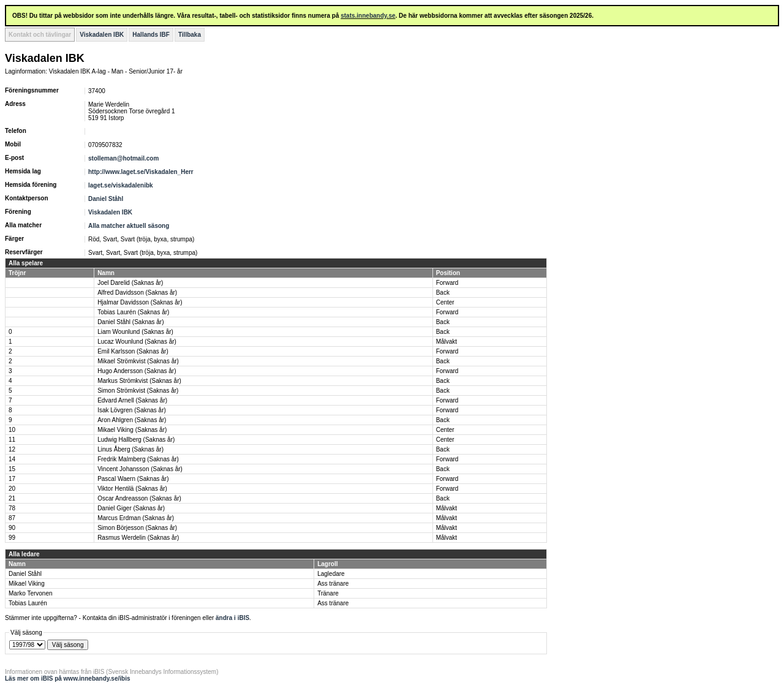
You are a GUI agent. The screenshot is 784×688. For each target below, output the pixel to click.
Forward (447, 283)
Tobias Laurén (28, 603)
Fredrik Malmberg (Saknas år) (138, 459)
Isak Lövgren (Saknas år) (132, 410)
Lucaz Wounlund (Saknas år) (137, 342)
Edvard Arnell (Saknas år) (132, 400)
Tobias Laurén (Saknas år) (133, 312)
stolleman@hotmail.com (123, 158)
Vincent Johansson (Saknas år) (140, 469)
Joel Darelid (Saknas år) (130, 283)
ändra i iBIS (232, 618)
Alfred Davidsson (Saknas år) (137, 293)
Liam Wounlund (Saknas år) (135, 332)
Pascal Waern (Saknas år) (133, 479)
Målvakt (447, 342)
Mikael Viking (27, 584)
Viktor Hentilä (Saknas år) (132, 489)
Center (445, 302)
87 (12, 518)
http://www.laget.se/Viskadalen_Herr (141, 172)
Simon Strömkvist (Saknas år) (138, 391)
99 (12, 538)
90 (12, 528)
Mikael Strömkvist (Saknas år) (138, 361)
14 (12, 459)
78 (12, 508)
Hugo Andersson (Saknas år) (137, 371)
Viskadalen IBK (102, 35)
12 (12, 449)
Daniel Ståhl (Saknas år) (130, 322)
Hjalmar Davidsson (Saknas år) (140, 302)
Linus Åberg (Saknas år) (130, 449)
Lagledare (331, 574)
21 (12, 498)
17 (12, 479)
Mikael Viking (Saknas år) (132, 430)
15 (12, 469)
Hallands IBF (151, 35)
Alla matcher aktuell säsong (129, 226)
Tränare (328, 593)
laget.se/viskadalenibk (121, 185)
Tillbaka (190, 35)
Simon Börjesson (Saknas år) (137, 528)
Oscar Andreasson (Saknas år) (139, 498)
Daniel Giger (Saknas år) (131, 508)
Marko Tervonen (31, 593)
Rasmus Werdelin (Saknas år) (138, 538)
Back (443, 293)
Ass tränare (333, 584)
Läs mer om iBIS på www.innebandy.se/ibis (68, 679)
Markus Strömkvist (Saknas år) (139, 381)
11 (12, 440)
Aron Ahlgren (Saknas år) (132, 420)
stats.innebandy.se (368, 16)
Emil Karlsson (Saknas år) (133, 351)
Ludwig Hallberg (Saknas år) (136, 440)
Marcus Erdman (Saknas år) (136, 518)
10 (12, 430)
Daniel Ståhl (106, 199)
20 (12, 489)
